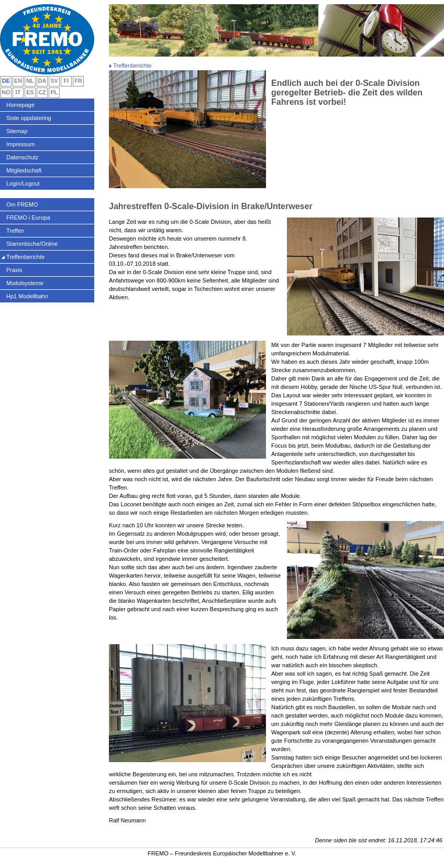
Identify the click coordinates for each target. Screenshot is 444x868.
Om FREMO (22, 204)
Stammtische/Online (32, 244)
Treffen (15, 231)
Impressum (20, 144)
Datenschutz (22, 157)
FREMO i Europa (28, 218)
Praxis (14, 270)
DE (6, 81)
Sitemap (17, 131)
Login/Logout (23, 183)
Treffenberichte (25, 257)
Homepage (20, 105)
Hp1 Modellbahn (27, 296)
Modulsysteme (25, 283)
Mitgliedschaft (24, 170)
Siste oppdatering (29, 118)
